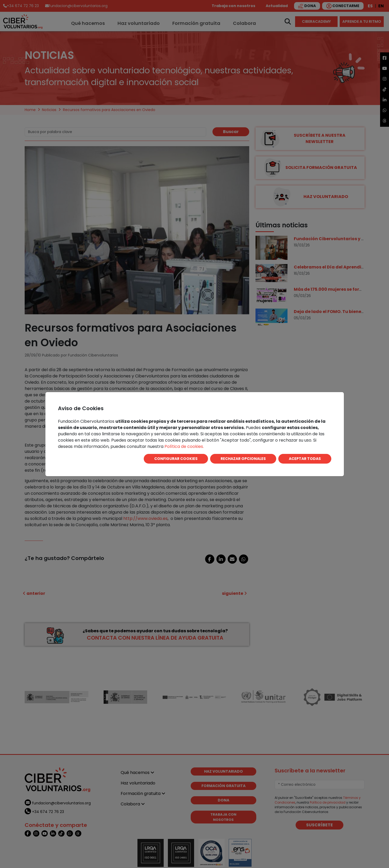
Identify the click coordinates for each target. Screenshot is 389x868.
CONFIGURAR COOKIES (176, 459)
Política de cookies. (184, 446)
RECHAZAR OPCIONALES (243, 459)
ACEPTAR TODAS (305, 459)
